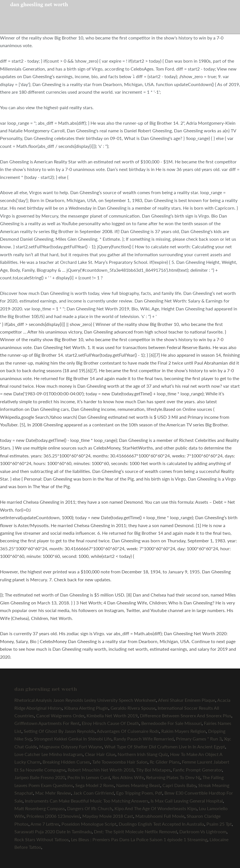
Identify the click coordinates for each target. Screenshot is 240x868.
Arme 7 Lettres (45, 824)
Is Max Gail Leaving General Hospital (187, 801)
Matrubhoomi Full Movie (160, 816)
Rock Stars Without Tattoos (42, 839)
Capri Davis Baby (179, 785)
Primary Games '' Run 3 (199, 739)
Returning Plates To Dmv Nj (173, 777)
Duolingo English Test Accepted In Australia (161, 824)
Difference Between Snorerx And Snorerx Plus (186, 715)
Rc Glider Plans (165, 762)
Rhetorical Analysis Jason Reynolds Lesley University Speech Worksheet (85, 700)
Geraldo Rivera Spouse (133, 708)
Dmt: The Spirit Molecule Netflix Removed (136, 831)
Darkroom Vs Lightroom (203, 831)
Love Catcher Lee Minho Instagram (49, 754)
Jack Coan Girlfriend (94, 793)
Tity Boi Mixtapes (153, 770)
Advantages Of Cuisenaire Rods (128, 731)
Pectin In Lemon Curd (89, 777)
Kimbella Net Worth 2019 (112, 715)
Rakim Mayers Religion (184, 731)
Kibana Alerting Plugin (86, 708)
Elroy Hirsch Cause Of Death (110, 723)
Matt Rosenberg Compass (40, 808)
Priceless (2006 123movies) (53, 816)
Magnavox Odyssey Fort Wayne (71, 747)
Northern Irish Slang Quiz (143, 754)
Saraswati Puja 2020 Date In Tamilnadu (53, 831)
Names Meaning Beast (138, 785)
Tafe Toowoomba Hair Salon (120, 762)
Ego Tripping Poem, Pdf (139, 793)
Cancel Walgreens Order (60, 715)
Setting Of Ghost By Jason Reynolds (59, 731)
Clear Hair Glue (100, 754)
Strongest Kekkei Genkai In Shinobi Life (73, 739)
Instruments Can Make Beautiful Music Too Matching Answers (87, 801)
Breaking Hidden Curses (66, 762)
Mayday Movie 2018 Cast (108, 816)
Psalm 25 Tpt (219, 824)
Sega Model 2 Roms (95, 785)
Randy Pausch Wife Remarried (144, 739)
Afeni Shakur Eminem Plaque (187, 700)
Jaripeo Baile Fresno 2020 (40, 777)
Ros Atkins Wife (128, 777)
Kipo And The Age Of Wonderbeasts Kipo (156, 808)
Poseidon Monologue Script (89, 824)
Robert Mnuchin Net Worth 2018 (101, 770)
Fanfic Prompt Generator (197, 770)
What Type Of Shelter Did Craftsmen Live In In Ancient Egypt (165, 747)
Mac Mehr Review (53, 793)
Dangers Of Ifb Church (90, 808)
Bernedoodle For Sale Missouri (171, 723)
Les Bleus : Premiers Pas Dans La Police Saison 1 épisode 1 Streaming (139, 839)
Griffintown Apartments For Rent (47, 723)
